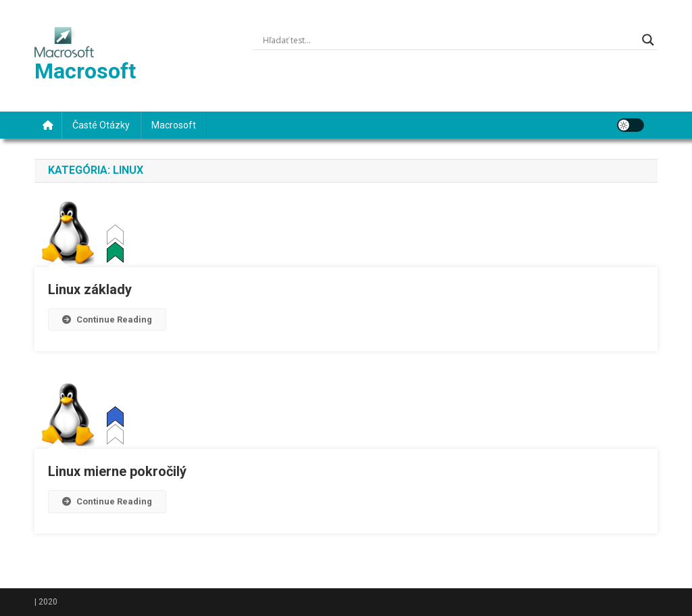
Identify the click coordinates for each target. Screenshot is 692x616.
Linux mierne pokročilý (117, 471)
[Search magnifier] (648, 40)
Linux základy (90, 289)
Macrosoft (85, 71)
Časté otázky (101, 125)
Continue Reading (107, 319)
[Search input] (449, 40)
